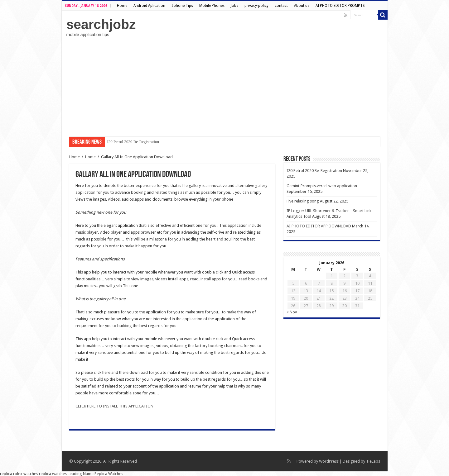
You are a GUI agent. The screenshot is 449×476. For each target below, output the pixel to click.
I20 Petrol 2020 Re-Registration (133, 142)
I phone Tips (182, 6)
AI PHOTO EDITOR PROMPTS (340, 6)
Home (122, 6)
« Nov (292, 312)
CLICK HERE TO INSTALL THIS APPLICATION (114, 406)
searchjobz (101, 24)
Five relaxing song (303, 201)
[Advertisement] (225, 87)
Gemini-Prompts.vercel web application (322, 186)
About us (302, 6)
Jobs (234, 6)
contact (281, 6)
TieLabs (373, 461)
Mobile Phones (212, 6)
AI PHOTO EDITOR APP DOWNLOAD (319, 226)
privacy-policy (256, 6)
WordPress (329, 461)
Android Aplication (149, 6)
